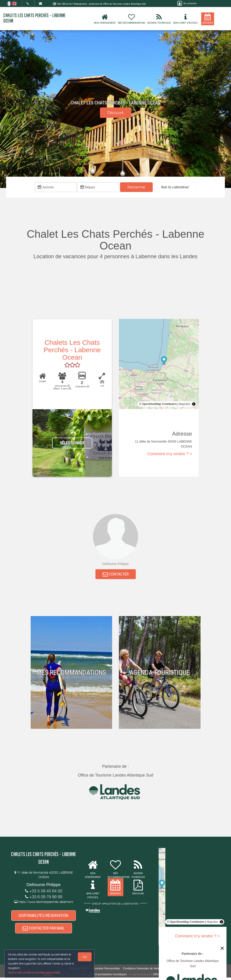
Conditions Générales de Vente (142, 971)
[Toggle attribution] (194, 405)
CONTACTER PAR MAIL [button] (44, 930)
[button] (175, 187)
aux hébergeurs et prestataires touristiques (101, 977)
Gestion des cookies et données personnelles (34, 972)
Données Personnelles (106, 971)
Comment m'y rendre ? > (170, 455)
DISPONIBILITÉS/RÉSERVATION (44, 917)
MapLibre (185, 405)
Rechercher (136, 187)
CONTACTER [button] (116, 575)
